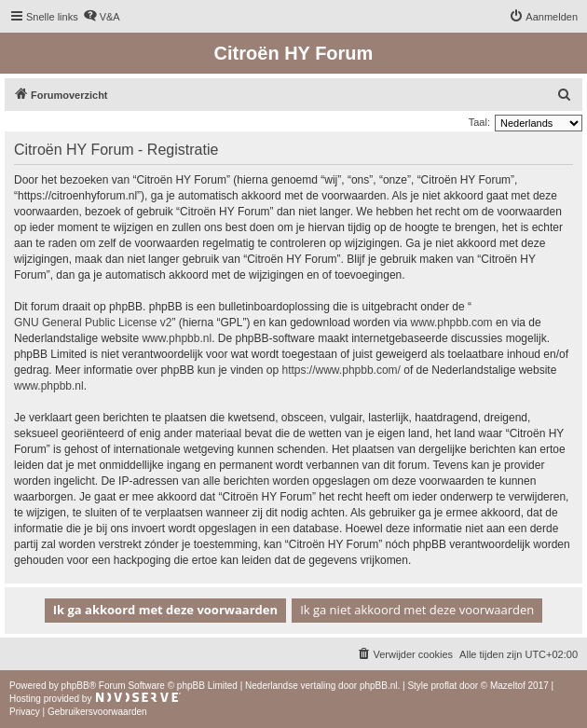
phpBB (75, 686)
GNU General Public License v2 (93, 323)
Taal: (479, 122)
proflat (444, 686)
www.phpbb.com (452, 323)
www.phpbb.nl (177, 338)
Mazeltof (508, 686)
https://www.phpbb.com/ (341, 370)
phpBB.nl (379, 686)
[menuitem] (102, 17)
